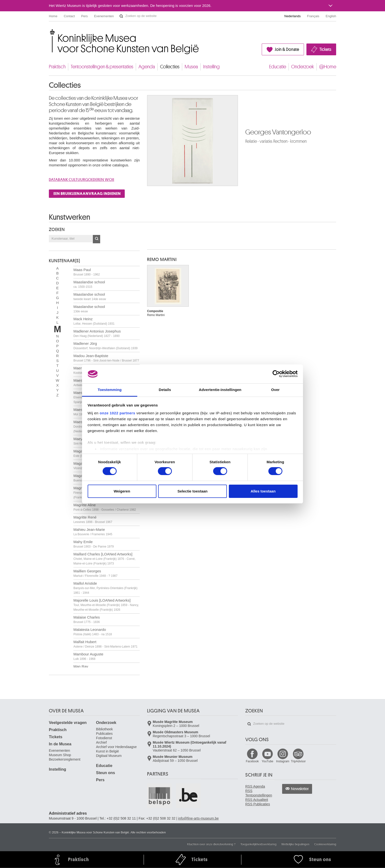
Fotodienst (104, 738)
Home (53, 16)
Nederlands (293, 16)
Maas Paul (87, 272)
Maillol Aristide (105, 588)
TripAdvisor (298, 761)
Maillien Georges (95, 573)
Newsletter (300, 789)
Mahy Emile (94, 544)
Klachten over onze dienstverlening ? (211, 844)
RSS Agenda (255, 786)
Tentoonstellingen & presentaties (102, 67)
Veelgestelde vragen (68, 723)
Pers (85, 16)
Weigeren (122, 491)
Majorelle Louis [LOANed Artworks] (106, 605)
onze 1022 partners (117, 413)
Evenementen (104, 16)
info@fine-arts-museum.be (199, 818)
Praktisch (57, 67)
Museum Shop (60, 755)
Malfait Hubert (105, 644)
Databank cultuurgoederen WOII (82, 180)
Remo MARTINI (162, 260)
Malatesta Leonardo (93, 632)
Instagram (283, 761)
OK (96, 239)
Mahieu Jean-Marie (93, 532)
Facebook (252, 761)
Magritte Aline (105, 507)
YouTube (268, 761)
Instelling (211, 67)
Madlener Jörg (105, 346)
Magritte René (93, 519)
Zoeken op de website (121, 16)
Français (313, 16)
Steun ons (105, 773)
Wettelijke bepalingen (295, 844)
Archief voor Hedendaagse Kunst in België (116, 749)
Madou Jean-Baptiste (106, 358)
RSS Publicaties (258, 804)
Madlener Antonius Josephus (97, 333)
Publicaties (104, 734)
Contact (69, 16)
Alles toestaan (263, 491)
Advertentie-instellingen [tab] (220, 390)
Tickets (325, 49)
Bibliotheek (104, 729)
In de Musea (60, 744)
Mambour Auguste (88, 656)
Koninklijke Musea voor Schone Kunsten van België (50, 32)
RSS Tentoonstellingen (259, 793)
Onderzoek (303, 67)
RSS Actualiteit (257, 800)
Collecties (170, 67)
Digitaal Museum (109, 756)
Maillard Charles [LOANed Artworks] (104, 559)
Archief (101, 742)
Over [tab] (275, 390)
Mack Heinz (94, 321)
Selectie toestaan (193, 491)
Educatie (278, 67)
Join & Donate (287, 49)
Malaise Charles (87, 619)
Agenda (147, 67)
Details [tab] (165, 390)
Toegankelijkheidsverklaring (258, 844)
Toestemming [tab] (110, 390)
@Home (328, 67)
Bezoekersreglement (65, 759)
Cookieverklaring (325, 844)
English (331, 16)
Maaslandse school (89, 284)
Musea (191, 67)
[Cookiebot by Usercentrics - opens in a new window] (276, 374)
